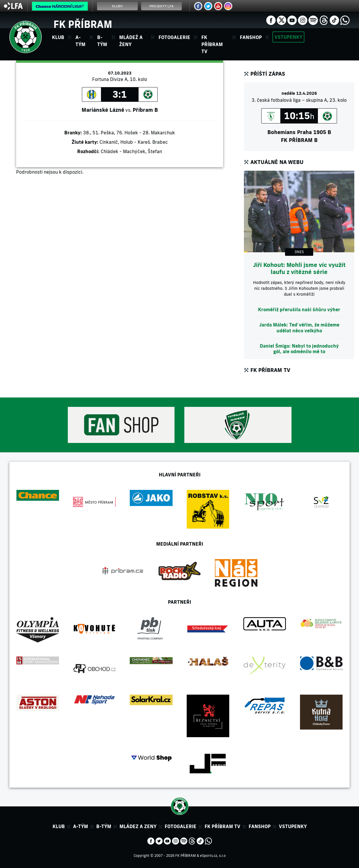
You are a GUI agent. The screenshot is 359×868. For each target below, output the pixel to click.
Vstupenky (288, 37)
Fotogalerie (174, 37)
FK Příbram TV (212, 44)
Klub (59, 826)
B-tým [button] (102, 41)
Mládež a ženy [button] (131, 41)
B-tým (104, 826)
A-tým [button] (80, 41)
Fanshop (251, 37)
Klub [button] (58, 37)
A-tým (81, 826)
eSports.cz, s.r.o (213, 856)
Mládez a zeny (138, 826)
